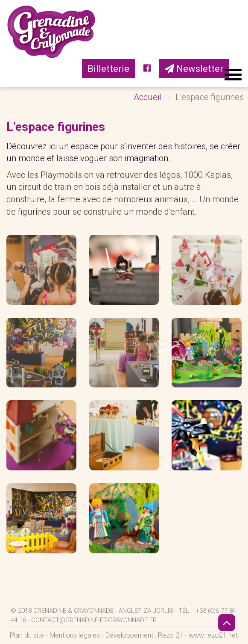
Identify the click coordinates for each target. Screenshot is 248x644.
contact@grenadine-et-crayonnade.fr (94, 620)
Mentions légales (75, 635)
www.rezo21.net (213, 635)
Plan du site (27, 635)
